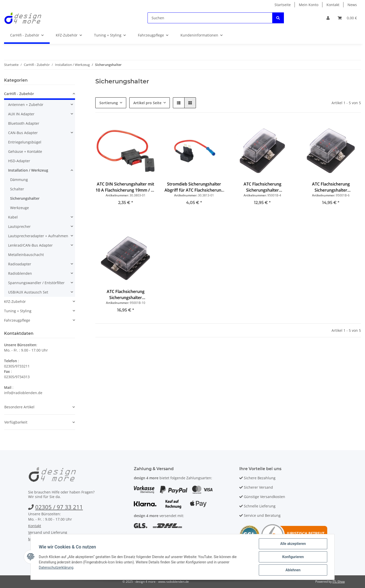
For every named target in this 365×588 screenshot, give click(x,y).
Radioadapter (20, 264)
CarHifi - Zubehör (19, 94)
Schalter (17, 189)
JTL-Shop (339, 582)
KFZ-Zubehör (15, 301)
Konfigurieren (293, 557)
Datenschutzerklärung (56, 567)
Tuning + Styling (18, 311)
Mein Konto (309, 5)
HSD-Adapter (19, 161)
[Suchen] (210, 18)
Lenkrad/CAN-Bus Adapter (30, 245)
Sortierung (109, 103)
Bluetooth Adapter (24, 123)
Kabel (13, 217)
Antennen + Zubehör (26, 105)
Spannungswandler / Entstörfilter (36, 283)
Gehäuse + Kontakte (25, 151)
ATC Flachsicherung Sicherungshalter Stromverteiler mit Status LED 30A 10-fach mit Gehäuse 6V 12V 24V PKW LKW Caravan (125, 295)
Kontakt (333, 5)
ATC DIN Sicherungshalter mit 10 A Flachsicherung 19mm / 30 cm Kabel (125, 187)
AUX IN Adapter (21, 114)
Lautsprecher (19, 226)
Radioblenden (20, 273)
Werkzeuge (20, 208)
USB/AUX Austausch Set (28, 292)
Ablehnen (293, 570)
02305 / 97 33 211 (59, 507)
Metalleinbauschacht (26, 255)
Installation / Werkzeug (28, 170)
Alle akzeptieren (293, 544)
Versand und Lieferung (48, 532)
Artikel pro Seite (147, 103)
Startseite (283, 5)
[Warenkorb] (347, 18)
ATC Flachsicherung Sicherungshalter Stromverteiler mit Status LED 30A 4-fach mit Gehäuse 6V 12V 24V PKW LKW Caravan (262, 187)
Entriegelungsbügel (25, 142)
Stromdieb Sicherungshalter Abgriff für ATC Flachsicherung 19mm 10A (194, 187)
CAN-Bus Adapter (23, 133)
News (352, 5)
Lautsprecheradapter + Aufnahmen (38, 236)
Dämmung (19, 180)
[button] (328, 18)
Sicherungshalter (25, 198)
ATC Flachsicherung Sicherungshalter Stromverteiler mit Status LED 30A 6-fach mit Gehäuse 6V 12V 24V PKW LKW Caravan (331, 187)
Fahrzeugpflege (17, 320)
